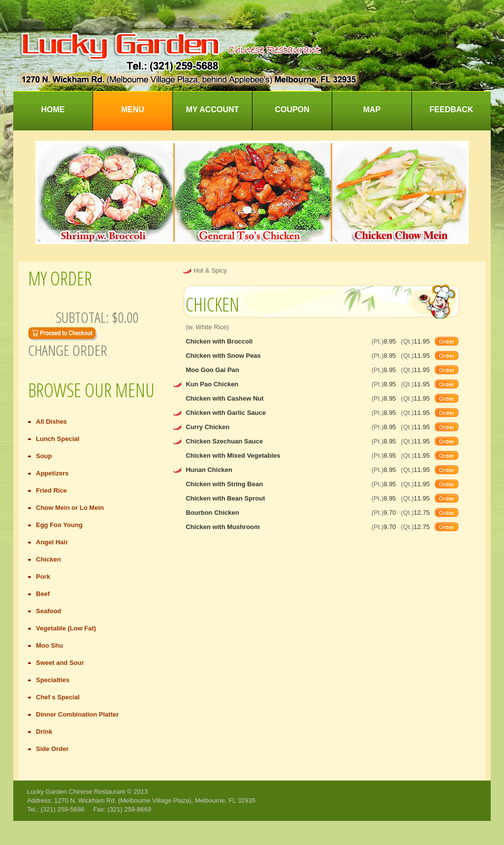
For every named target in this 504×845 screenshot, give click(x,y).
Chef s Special (58, 697)
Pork (43, 577)
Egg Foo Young (59, 525)
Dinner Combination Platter (77, 714)
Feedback (452, 110)
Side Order (52, 749)
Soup (44, 456)
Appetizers (52, 473)
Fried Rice (51, 490)
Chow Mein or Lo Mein (70, 508)
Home (53, 110)
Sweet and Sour (60, 663)
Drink (44, 732)
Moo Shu (49, 645)
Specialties (53, 680)
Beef (43, 594)
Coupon (292, 110)
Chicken (48, 559)
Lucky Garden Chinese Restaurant (76, 792)
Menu (133, 110)
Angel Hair (52, 542)
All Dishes (51, 422)
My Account (213, 110)
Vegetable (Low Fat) (66, 628)
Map (372, 110)
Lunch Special (58, 439)
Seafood (48, 611)
